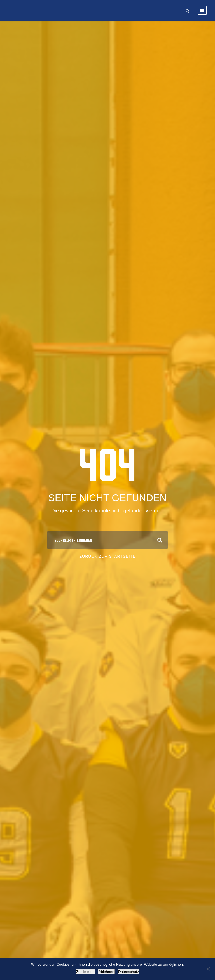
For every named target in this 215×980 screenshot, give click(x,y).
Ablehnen (106, 972)
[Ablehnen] (208, 969)
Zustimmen (85, 972)
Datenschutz (128, 972)
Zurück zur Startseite (108, 556)
